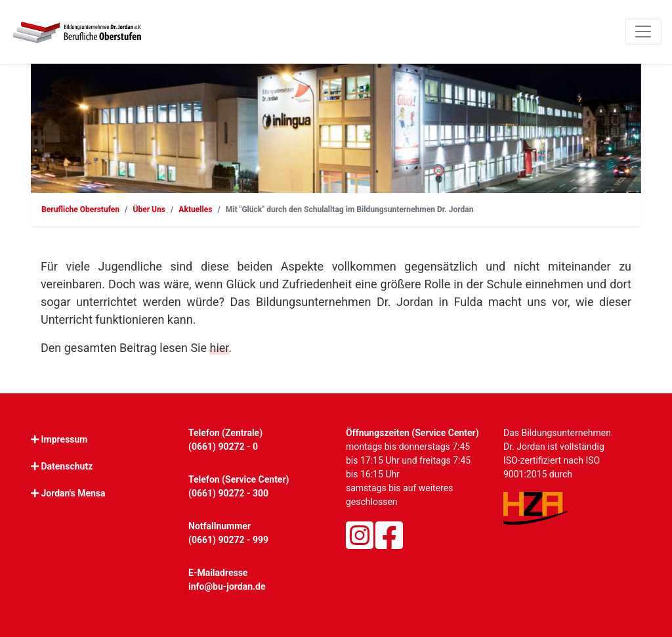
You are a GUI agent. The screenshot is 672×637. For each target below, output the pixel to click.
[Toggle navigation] (643, 32)
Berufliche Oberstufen (80, 209)
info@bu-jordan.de (227, 586)
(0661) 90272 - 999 (228, 540)
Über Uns (149, 209)
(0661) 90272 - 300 (228, 493)
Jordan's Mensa (73, 493)
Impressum (64, 439)
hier (220, 348)
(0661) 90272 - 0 (223, 447)
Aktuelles (195, 209)
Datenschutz (67, 466)
